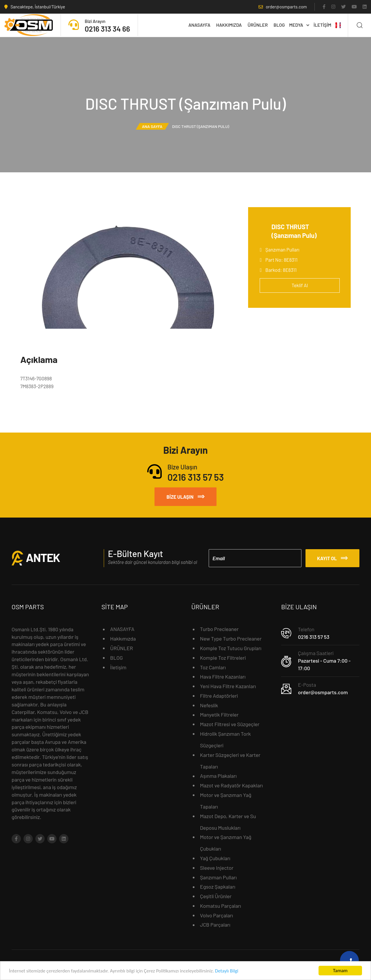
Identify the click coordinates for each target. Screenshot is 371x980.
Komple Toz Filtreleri (223, 658)
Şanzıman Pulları (282, 249)
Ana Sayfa (152, 126)
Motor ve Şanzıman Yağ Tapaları (226, 801)
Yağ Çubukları (215, 858)
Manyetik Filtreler (219, 715)
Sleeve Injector (217, 868)
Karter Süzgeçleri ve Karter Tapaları (230, 761)
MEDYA (299, 25)
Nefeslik (209, 705)
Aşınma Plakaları (218, 776)
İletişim (322, 25)
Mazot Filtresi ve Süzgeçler (230, 724)
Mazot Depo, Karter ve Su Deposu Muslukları (228, 822)
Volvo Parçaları (217, 915)
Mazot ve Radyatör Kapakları (231, 785)
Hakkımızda (229, 25)
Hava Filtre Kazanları (223, 677)
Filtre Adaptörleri (219, 696)
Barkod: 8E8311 (281, 270)
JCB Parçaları (215, 925)
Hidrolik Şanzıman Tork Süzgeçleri (225, 739)
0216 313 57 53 (314, 637)
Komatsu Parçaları (221, 906)
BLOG (279, 25)
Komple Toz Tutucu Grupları (231, 648)
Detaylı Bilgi (227, 971)
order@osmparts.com (323, 692)
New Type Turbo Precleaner (231, 639)
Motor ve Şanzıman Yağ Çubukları (226, 843)
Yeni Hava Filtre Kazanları (228, 686)
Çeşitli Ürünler (216, 896)
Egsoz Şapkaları (218, 887)
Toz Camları (213, 667)
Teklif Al (300, 285)
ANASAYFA (199, 25)
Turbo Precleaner (219, 629)
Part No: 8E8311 (282, 260)
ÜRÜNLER (258, 25)
